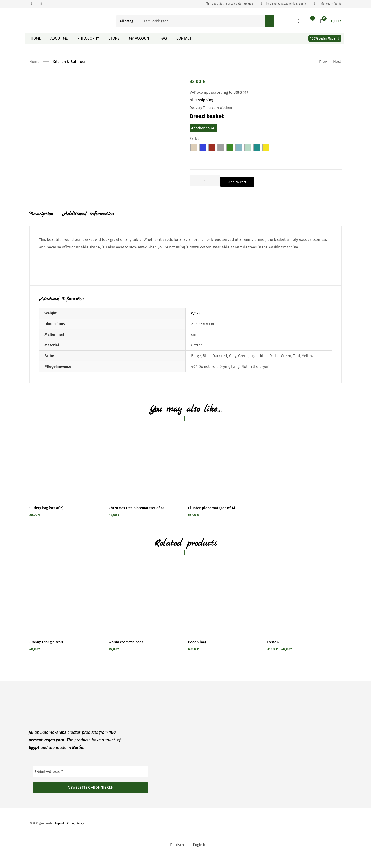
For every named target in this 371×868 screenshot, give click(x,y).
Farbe (195, 139)
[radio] (194, 147)
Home (36, 38)
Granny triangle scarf (48, 653)
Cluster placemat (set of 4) (211, 514)
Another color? (204, 128)
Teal (296, 357)
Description (41, 214)
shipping (205, 100)
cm (194, 336)
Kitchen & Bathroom (70, 62)
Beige (196, 357)
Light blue (259, 357)
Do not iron (208, 368)
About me (59, 38)
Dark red (220, 357)
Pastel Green (280, 357)
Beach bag (197, 653)
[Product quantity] (205, 181)
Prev (322, 62)
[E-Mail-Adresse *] (91, 782)
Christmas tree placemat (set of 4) (139, 514)
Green (243, 357)
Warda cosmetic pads (128, 653)
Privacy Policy (75, 834)
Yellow (307, 357)
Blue (207, 357)
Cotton (197, 347)
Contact (184, 38)
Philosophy (88, 38)
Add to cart (246, 181)
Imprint (60, 834)
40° (194, 368)
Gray (233, 357)
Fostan (273, 653)
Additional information (88, 214)
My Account (140, 38)
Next (337, 62)
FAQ (164, 38)
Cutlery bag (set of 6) (48, 514)
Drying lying (229, 368)
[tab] (46, 218)
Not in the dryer (255, 368)
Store (114, 38)
